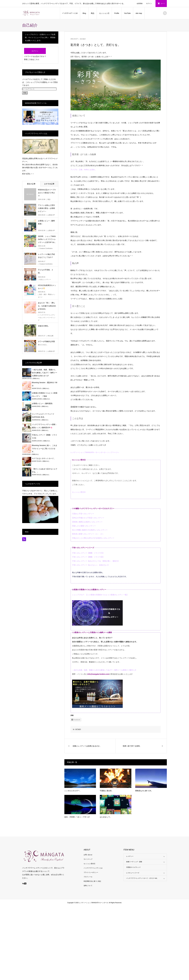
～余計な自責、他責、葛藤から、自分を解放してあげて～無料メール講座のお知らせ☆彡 (44, 373)
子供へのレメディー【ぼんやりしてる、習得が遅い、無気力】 (96, 561)
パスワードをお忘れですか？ (35, 56)
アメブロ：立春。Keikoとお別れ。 (84, 170)
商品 (93, 13)
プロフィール (88, 877)
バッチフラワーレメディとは (93, 868)
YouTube (127, 13)
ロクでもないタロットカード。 (44, 458)
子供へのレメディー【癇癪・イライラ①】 (88, 553)
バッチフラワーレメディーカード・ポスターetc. (142, 878)
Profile (117, 13)
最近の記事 (31, 184)
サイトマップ (88, 859)
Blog (84, 13)
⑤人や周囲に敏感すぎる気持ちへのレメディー (90, 530)
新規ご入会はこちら (32, 59)
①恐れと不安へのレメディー (83, 514)
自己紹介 (83, 39)
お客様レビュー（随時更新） (43, 403)
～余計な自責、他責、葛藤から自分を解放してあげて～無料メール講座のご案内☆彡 (104, 670)
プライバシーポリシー (91, 872)
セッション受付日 (79, 492)
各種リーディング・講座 (134, 862)
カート (163, 3)
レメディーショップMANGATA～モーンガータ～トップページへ (95, 452)
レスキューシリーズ (133, 873)
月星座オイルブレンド (133, 867)
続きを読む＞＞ (28, 174)
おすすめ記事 (49, 184)
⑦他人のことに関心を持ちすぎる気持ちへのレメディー (93, 538)
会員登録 (140, 3)
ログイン (149, 3)
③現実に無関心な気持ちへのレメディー (87, 522)
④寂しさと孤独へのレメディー (84, 526)
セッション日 (104, 13)
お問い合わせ (88, 855)
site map (139, 13)
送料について (88, 886)
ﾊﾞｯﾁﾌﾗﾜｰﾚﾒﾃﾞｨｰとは (70, 13)
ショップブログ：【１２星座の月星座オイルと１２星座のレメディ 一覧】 (100, 595)
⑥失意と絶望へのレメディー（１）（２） (88, 534)
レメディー (130, 856)
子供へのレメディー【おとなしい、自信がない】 (91, 565)
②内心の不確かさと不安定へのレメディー (88, 518)
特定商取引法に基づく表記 (92, 881)
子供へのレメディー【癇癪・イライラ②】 (88, 557)
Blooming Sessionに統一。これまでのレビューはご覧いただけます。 (44, 448)
